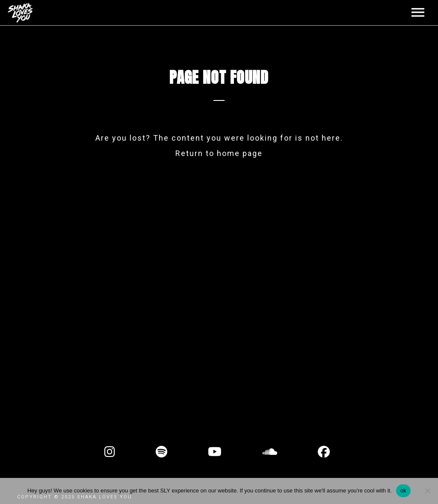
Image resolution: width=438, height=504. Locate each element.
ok (403, 491)
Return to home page (219, 153)
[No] (427, 491)
